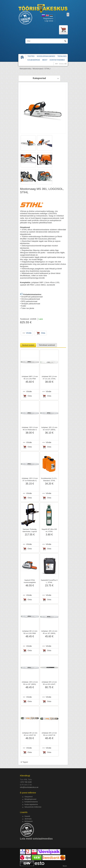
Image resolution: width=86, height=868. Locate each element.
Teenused (62, 56)
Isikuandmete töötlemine (33, 807)
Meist (45, 60)
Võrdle (29, 391)
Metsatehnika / (26, 69)
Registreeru (48, 18)
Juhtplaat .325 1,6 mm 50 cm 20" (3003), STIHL (30, 684)
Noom (65, 866)
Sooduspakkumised (46, 56)
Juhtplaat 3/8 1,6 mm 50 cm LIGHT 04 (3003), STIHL (49, 735)
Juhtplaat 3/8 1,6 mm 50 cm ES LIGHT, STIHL (49, 684)
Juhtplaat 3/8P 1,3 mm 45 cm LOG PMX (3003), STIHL (30, 379)
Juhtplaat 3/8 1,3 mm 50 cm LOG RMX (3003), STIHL (30, 633)
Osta (30, 396)
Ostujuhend (29, 797)
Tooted (31, 56)
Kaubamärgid (34, 60)
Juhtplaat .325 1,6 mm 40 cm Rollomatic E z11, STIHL (30, 430)
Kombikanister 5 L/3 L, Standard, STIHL (49, 479)
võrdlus (63, 64)
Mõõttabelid (29, 821)
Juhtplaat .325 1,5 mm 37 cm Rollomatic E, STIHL (30, 481)
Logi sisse (49, 21)
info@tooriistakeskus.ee (29, 787)
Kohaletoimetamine (31, 802)
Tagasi (25, 762)
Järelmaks (28, 819)
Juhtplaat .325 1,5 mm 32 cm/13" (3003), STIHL (49, 430)
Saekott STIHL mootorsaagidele (30, 581)
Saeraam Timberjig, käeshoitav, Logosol (30, 530)
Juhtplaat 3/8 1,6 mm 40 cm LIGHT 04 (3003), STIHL (30, 735)
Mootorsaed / (38, 69)
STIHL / (48, 69)
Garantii (27, 816)
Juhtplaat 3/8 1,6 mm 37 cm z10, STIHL (49, 378)
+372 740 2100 (26, 782)
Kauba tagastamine (31, 804)
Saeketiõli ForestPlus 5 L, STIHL (49, 581)
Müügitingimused (30, 799)
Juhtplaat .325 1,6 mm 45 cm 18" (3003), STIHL (49, 633)
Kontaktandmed (57, 60)
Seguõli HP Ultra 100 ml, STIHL (49, 530)
